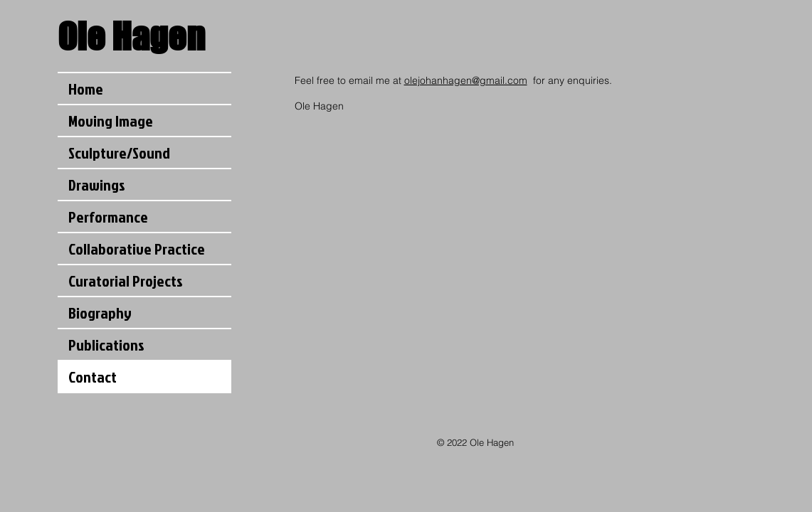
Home (86, 89)
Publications (106, 345)
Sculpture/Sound (119, 153)
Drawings (97, 185)
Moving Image (111, 121)
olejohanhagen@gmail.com (466, 80)
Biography (100, 313)
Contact (93, 377)
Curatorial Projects (126, 281)
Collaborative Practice (137, 249)
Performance (108, 217)
